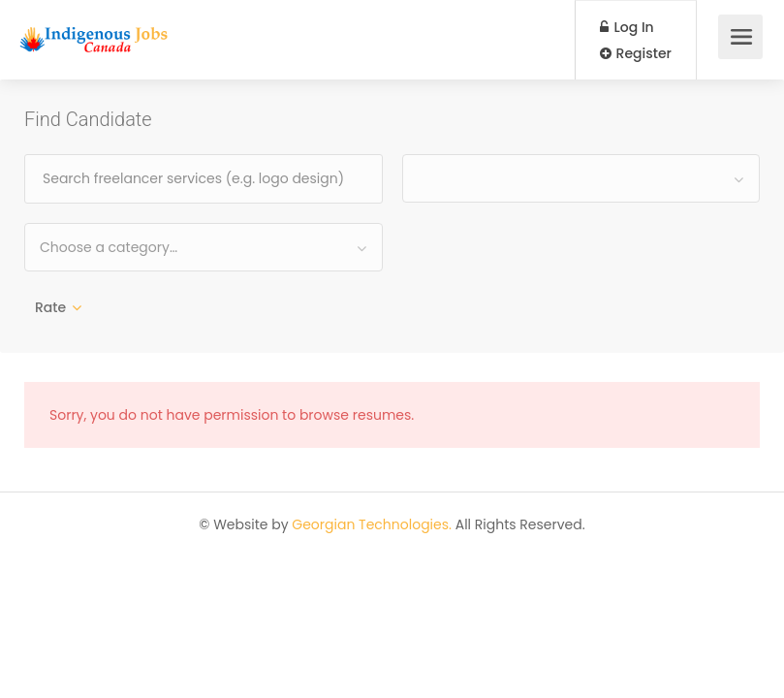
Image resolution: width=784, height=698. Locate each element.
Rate (50, 307)
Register (636, 53)
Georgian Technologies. (372, 524)
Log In (627, 27)
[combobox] (581, 178)
